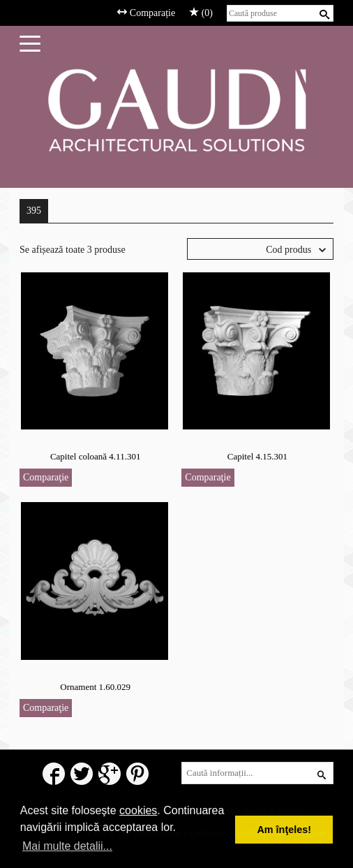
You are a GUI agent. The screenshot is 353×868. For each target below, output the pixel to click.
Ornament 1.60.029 (95, 687)
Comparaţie (46, 477)
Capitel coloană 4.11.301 (96, 456)
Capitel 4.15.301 (257, 456)
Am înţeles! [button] (284, 830)
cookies (138, 810)
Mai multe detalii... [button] (67, 846)
